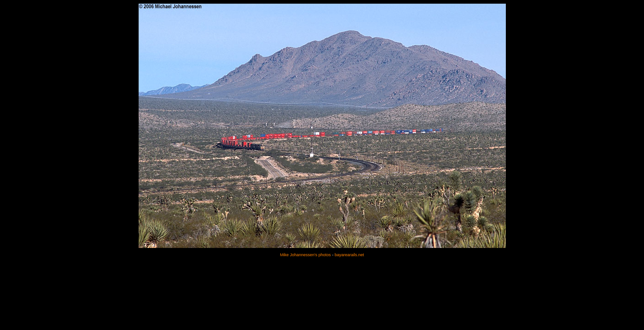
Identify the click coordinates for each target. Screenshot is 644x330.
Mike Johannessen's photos (305, 255)
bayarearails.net (349, 255)
